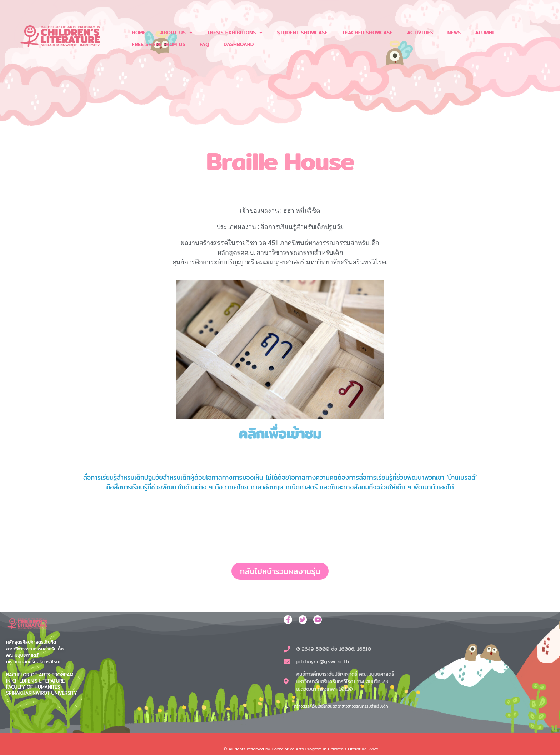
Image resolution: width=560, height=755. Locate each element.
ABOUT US (176, 32)
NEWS (454, 32)
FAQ (204, 44)
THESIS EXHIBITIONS (235, 32)
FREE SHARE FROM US (159, 44)
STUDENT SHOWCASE (302, 32)
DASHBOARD (239, 44)
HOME (139, 32)
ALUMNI (484, 32)
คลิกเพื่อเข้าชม (280, 433)
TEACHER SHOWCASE (367, 32)
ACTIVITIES (420, 32)
